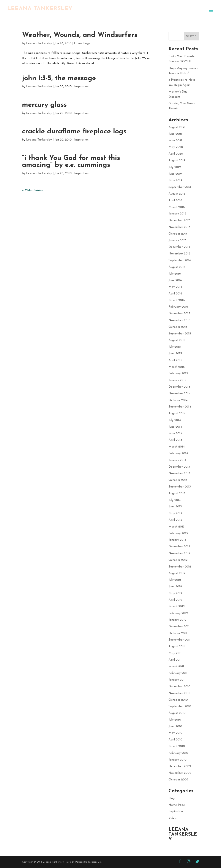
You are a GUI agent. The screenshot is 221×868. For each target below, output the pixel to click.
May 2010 (175, 733)
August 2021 (177, 127)
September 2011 (179, 640)
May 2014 (175, 434)
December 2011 (179, 627)
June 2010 (175, 727)
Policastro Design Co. (88, 862)
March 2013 (177, 527)
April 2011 (175, 660)
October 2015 (178, 327)
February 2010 (178, 753)
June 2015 (175, 354)
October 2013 (178, 480)
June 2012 (175, 587)
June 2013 (175, 507)
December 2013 (179, 467)
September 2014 (180, 407)
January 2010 (178, 760)
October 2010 (178, 700)
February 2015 (178, 373)
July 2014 (175, 420)
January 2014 (177, 460)
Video (173, 818)
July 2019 (175, 167)
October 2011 (178, 633)
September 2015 (180, 334)
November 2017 (179, 227)
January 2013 (177, 540)
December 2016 (179, 247)
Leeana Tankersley (39, 43)
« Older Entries (32, 191)
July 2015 (175, 347)
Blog (172, 798)
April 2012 (175, 600)
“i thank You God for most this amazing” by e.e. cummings (71, 162)
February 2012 (178, 613)
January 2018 (177, 214)
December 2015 (179, 314)
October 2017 (178, 234)
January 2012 (177, 620)
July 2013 (175, 500)
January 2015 (177, 380)
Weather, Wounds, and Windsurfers (80, 35)
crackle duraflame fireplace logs (74, 132)
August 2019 (177, 161)
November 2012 (179, 553)
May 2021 (175, 141)
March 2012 (177, 607)
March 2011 (176, 667)
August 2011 (177, 647)
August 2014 (177, 413)
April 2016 (175, 294)
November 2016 (179, 254)
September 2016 (180, 260)
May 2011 (175, 653)
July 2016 (175, 274)
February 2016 (178, 307)
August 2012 (177, 573)
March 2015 (177, 367)
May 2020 (176, 147)
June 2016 (175, 280)
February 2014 (178, 453)
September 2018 (180, 187)
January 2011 (177, 680)
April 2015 (175, 360)
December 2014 (179, 387)
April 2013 (175, 520)
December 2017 (179, 220)
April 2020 (176, 154)
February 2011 (178, 673)
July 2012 (175, 580)
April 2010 (175, 740)
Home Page (82, 43)
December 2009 (180, 766)
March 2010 (177, 746)
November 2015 (179, 320)
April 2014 (175, 440)
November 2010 (180, 693)
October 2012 (178, 560)
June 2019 (175, 174)
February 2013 (178, 533)
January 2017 (177, 241)
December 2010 (179, 687)
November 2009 (180, 773)
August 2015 (177, 340)
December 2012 (179, 547)
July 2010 (175, 720)
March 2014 (177, 447)
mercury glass (44, 105)
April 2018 (175, 201)
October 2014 (178, 400)
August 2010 (177, 713)
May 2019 (175, 180)
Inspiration (81, 87)
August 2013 (177, 493)
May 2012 (175, 593)
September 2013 (180, 487)
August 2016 (177, 267)
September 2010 (180, 706)
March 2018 (177, 207)
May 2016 (175, 287)
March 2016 (177, 300)
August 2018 (177, 194)
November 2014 (179, 394)
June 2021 (175, 134)
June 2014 (175, 427)
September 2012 (180, 567)
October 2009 (178, 780)
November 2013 (179, 473)
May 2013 (175, 513)
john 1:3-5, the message (59, 78)
